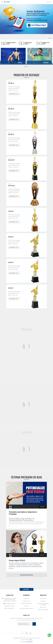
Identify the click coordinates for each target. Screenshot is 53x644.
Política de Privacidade (26, 603)
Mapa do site (43, 607)
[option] (26, 19)
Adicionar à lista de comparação (15, 94)
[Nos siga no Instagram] (27, 633)
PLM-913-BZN (11, 186)
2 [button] (50, 38)
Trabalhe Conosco (26, 601)
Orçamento (48, 1)
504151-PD (11, 288)
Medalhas (46, 63)
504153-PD (11, 237)
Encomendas (43, 598)
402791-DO (11, 211)
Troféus (20, 63)
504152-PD (11, 263)
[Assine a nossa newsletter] (25, 624)
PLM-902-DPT (11, 160)
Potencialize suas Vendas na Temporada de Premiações (23, 513)
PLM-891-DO (11, 83)
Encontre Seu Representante (26, 608)
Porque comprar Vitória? (17, 561)
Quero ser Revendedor (43, 610)
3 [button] (52, 38)
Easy (31, 640)
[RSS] (31, 633)
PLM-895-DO (11, 109)
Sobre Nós (26, 606)
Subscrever (34, 624)
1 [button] (49, 38)
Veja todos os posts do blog (26, 575)
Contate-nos (26, 598)
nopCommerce (29, 642)
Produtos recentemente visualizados (43, 604)
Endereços (43, 601)
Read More (42, 507)
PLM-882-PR (11, 134)
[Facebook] (22, 633)
